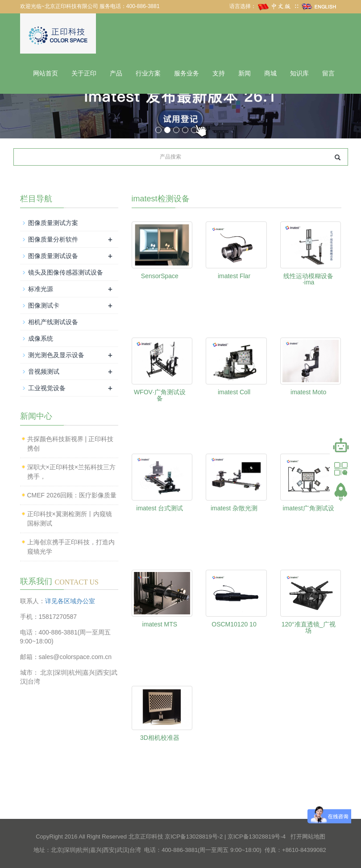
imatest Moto (308, 392)
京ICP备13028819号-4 (257, 837)
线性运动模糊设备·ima (308, 279)
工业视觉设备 (47, 388)
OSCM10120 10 (234, 624)
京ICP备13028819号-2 (194, 837)
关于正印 (84, 73)
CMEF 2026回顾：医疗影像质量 (72, 495)
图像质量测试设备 (53, 256)
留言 (328, 73)
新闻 (245, 73)
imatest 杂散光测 (234, 508)
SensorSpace (160, 276)
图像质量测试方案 (53, 223)
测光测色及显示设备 (56, 355)
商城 (270, 73)
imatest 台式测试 (160, 508)
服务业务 (187, 73)
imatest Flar (234, 276)
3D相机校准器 (160, 738)
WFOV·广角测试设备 (160, 395)
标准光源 (41, 289)
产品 (116, 73)
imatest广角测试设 (309, 508)
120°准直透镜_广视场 (309, 627)
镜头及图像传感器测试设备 (66, 272)
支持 (219, 73)
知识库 (299, 73)
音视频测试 (44, 371)
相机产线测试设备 (53, 322)
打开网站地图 (308, 837)
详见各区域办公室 (70, 601)
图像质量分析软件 (53, 239)
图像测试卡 (44, 305)
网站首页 (46, 73)
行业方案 (148, 73)
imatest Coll (234, 392)
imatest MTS (160, 624)
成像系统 (41, 338)
